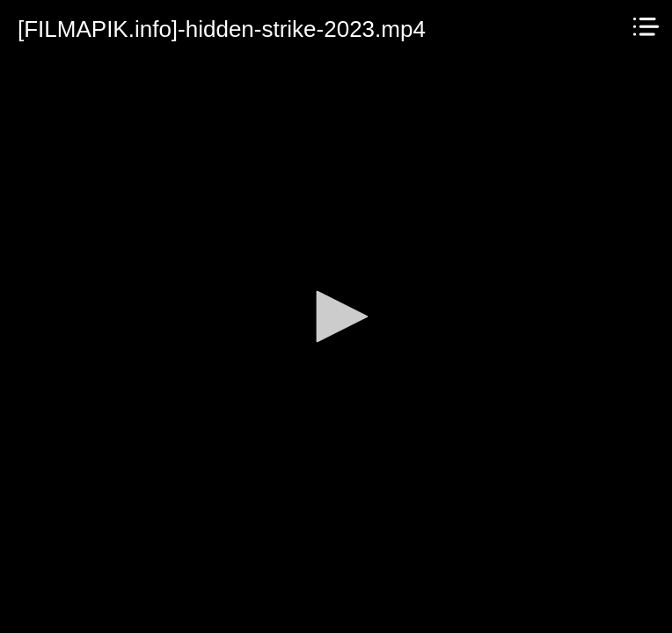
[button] (336, 316)
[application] (336, 316)
